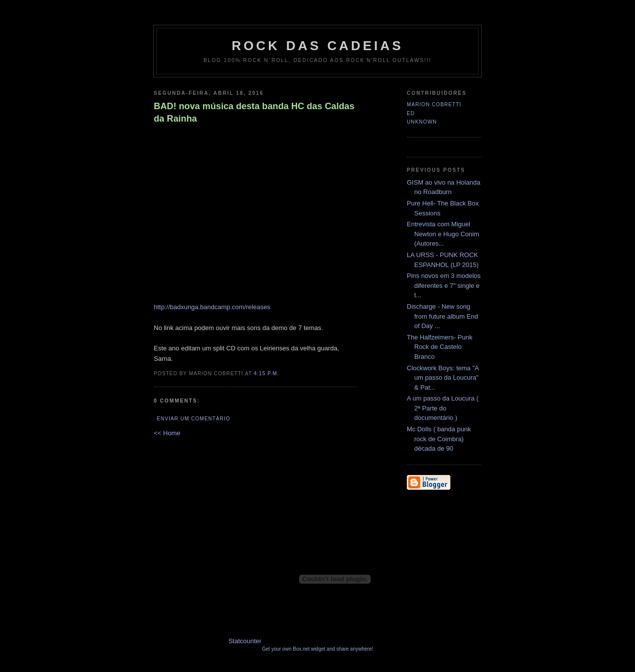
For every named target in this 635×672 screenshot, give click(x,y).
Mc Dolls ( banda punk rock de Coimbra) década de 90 (439, 439)
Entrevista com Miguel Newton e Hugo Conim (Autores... (443, 234)
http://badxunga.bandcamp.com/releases (212, 307)
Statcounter (245, 641)
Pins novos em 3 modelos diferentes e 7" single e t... (444, 285)
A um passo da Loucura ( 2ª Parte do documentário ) (443, 408)
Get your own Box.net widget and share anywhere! (317, 649)
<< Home (167, 433)
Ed (411, 113)
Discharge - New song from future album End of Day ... (443, 316)
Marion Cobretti (434, 104)
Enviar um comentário (193, 419)
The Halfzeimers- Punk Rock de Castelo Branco (440, 347)
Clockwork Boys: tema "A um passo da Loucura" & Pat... (443, 378)
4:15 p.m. (267, 373)
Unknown (422, 122)
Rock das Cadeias (317, 46)
